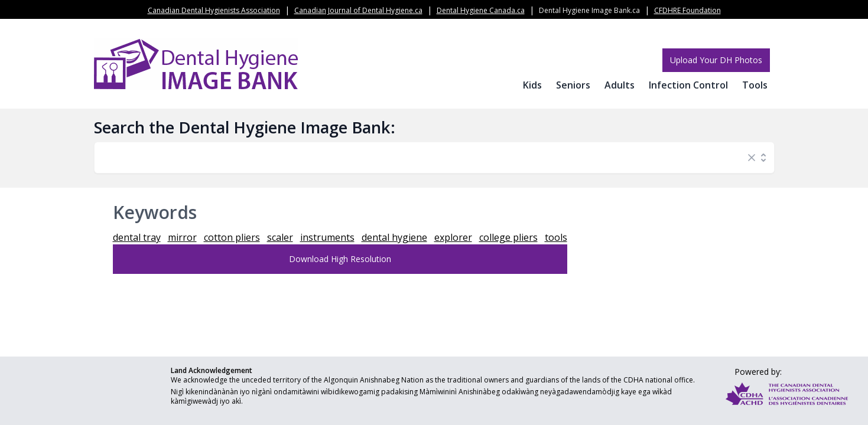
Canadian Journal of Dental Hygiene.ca (358, 10)
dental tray (137, 237)
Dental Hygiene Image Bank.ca (589, 10)
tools (556, 237)
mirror (182, 237)
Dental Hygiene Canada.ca (481, 10)
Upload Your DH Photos (716, 60)
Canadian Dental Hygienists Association (214, 10)
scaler (280, 237)
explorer (453, 237)
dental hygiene (394, 237)
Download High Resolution (340, 259)
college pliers (508, 237)
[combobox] (422, 158)
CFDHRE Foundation (687, 10)
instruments (327, 237)
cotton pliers (232, 237)
